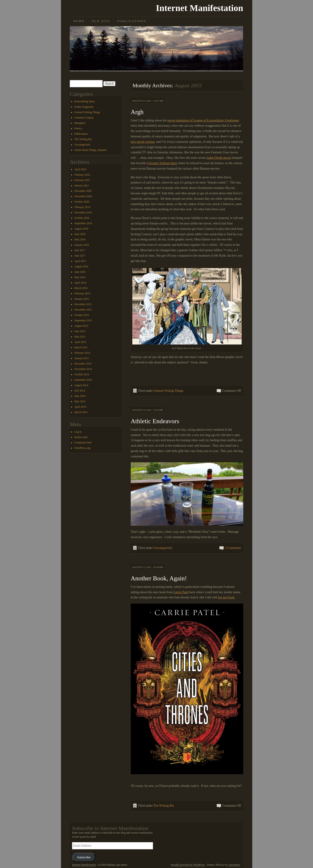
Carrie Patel (181, 592)
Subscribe (84, 857)
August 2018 (81, 229)
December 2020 (83, 191)
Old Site (101, 21)
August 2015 (81, 326)
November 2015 (83, 310)
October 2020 (82, 202)
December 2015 (83, 304)
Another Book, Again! (159, 578)
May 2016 (80, 277)
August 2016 (81, 266)
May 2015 (80, 337)
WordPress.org (82, 448)
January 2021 (81, 186)
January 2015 (81, 358)
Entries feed (81, 437)
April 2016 (80, 283)
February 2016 (82, 293)
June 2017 (80, 256)
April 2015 (80, 342)
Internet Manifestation (200, 8)
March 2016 (81, 288)
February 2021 (82, 180)
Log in (78, 432)
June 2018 (80, 234)
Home (79, 21)
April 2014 (80, 407)
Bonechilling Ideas (84, 101)
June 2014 (80, 396)
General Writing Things (168, 391)
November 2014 (83, 369)
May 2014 (80, 401)
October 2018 (82, 218)
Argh (137, 112)
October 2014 (82, 374)
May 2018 (80, 239)
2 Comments (233, 548)
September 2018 (83, 223)
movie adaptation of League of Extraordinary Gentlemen (203, 120)
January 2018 (81, 245)
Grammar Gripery (84, 118)
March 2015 (81, 347)
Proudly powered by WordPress (188, 865)
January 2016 (81, 299)
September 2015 (83, 320)
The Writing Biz (164, 806)
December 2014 (83, 364)
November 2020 (83, 196)
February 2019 (82, 207)
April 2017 (80, 261)
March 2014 (81, 412)
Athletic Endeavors (155, 421)
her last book (226, 597)
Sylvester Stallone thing (162, 163)
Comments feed (83, 443)
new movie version (143, 142)
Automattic (234, 865)
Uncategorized (163, 548)
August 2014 (81, 385)
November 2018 (83, 213)
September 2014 (83, 380)
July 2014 (80, 391)
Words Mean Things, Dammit (90, 150)
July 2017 (80, 250)
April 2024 (80, 169)
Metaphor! (80, 123)
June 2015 (80, 331)
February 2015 (82, 353)
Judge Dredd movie (219, 158)
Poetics (78, 128)
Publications (132, 21)
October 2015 (82, 315)
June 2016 (80, 272)
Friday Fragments (84, 107)
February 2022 (82, 175)
